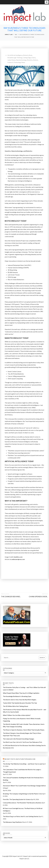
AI (8, 55)
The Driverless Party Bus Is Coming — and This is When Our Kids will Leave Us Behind (24, 689)
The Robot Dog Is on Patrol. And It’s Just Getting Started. (21, 816)
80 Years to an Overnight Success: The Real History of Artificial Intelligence (23, 810)
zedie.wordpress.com (18, 559)
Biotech (26, 55)
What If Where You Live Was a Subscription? (17, 715)
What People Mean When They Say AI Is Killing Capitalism (21, 693)
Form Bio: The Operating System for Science (17, 799)
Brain (30, 55)
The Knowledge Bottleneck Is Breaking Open (17, 696)
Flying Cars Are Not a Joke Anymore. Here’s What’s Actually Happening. (22, 720)
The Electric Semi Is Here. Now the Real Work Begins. (20, 700)
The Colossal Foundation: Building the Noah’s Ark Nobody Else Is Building (23, 779)
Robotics (30, 60)
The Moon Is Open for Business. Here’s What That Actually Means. (24, 730)
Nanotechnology (21, 60)
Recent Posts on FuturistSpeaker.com (20, 759)
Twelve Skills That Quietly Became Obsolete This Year (20, 703)
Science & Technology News (16, 62)
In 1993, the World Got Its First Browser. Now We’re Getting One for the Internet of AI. (24, 747)
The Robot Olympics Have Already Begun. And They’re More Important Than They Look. (22, 734)
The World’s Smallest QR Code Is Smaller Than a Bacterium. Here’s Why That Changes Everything (24, 725)
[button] (47, 2)
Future (34, 58)
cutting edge (27, 58)
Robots (36, 60)
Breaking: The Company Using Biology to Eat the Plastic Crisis (22, 794)
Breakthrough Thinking (15, 58)
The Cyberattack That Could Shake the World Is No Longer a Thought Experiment (22, 771)
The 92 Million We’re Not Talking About (15, 706)
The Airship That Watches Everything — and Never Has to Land (23, 764)
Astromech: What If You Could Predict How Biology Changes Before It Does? (24, 787)
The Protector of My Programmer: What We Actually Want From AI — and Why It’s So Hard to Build (24, 711)
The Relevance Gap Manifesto (12, 822)
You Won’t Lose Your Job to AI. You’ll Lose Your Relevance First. (23, 742)
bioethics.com (18, 557)
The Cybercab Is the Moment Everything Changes (19, 739)
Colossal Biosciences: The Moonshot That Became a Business (22, 803)
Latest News (11, 60)
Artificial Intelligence (16, 55)
